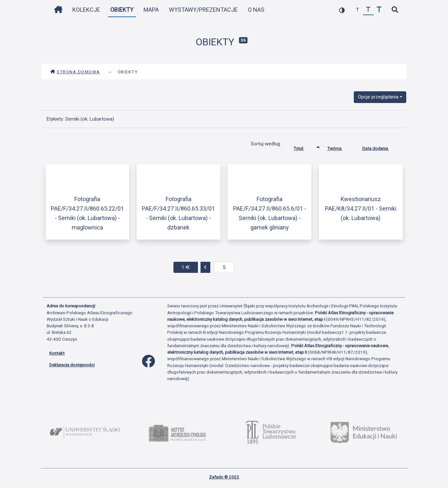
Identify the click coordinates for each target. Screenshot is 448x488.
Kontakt (57, 353)
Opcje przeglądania (378, 97)
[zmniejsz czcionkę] (358, 10)
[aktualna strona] (224, 267)
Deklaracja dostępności (72, 365)
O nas (256, 10)
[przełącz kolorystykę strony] (342, 10)
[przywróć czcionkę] (368, 10)
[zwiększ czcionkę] (379, 10)
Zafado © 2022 (224, 477)
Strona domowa (75, 72)
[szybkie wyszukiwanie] (395, 10)
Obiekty (122, 10)
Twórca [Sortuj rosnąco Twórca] (340, 147)
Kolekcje (86, 10)
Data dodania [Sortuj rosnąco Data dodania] (381, 147)
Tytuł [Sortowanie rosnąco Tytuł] (304, 147)
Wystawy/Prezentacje (203, 10)
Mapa (151, 10)
